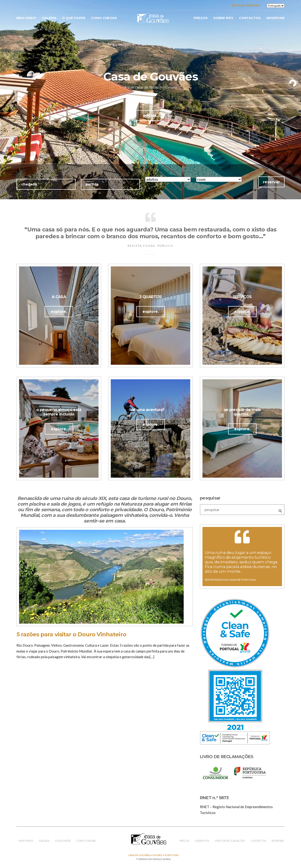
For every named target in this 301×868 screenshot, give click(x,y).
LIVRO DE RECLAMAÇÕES (230, 841)
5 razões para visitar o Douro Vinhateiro (71, 634)
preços (184, 841)
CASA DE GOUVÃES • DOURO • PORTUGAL (153, 855)
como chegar (104, 18)
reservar (275, 18)
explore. (59, 312)
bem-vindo (26, 18)
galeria (49, 18)
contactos (250, 18)
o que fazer (74, 18)
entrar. (150, 115)
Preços (201, 18)
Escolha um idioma (246, 5)
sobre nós (223, 18)
